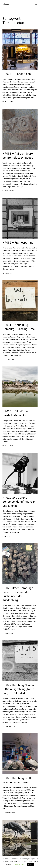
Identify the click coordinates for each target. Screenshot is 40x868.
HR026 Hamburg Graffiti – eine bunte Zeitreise (19, 780)
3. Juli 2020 (6, 536)
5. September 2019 (9, 813)
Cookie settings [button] (19, 865)
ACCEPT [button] (31, 865)
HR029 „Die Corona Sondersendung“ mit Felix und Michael (19, 502)
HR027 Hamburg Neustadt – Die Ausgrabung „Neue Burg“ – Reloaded (19, 689)
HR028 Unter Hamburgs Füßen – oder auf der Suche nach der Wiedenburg (18, 594)
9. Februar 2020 (8, 633)
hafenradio (6, 4)
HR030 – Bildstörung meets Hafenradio (16, 413)
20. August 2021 (8, 273)
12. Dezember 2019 (9, 726)
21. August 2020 (8, 446)
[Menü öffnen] (36, 4)
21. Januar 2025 (8, 102)
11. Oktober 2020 (8, 360)
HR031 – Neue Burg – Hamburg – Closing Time (19, 327)
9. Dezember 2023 (8, 191)
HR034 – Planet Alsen (17, 74)
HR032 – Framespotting (18, 243)
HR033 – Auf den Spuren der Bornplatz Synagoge (18, 156)
